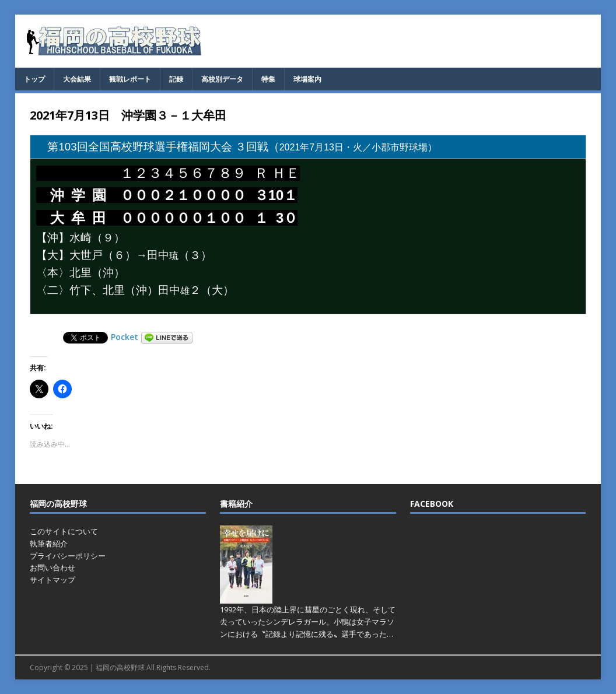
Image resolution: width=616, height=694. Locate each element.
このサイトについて (64, 531)
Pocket (125, 337)
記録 (176, 79)
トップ (34, 79)
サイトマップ (52, 580)
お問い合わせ (52, 567)
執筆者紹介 (49, 544)
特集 (268, 79)
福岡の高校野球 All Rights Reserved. (153, 667)
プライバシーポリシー (68, 556)
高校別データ (222, 79)
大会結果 (77, 79)
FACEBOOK (432, 504)
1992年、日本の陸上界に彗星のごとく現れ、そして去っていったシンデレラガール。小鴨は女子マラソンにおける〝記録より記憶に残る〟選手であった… (308, 622)
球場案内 (307, 79)
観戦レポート (130, 79)
